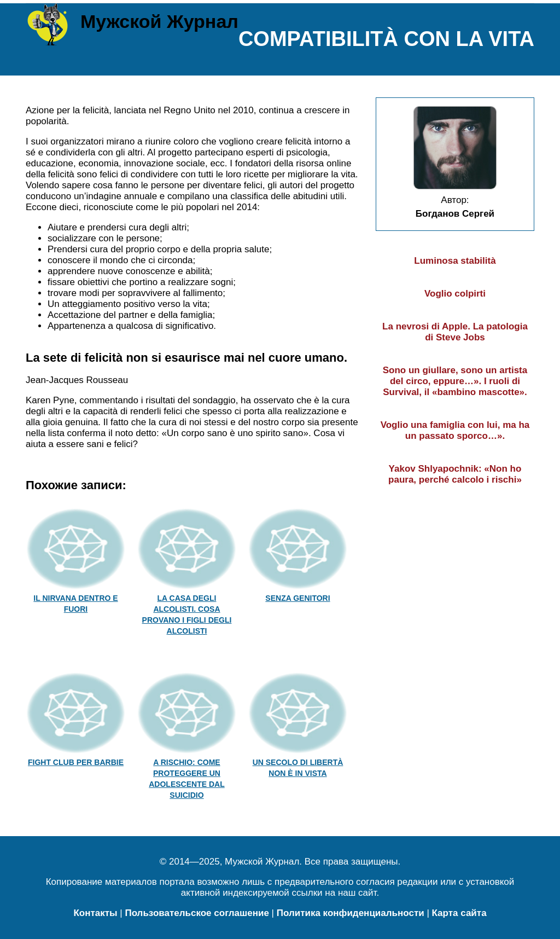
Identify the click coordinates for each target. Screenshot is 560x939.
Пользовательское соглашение (197, 913)
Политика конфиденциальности (351, 913)
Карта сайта (459, 913)
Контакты (95, 913)
